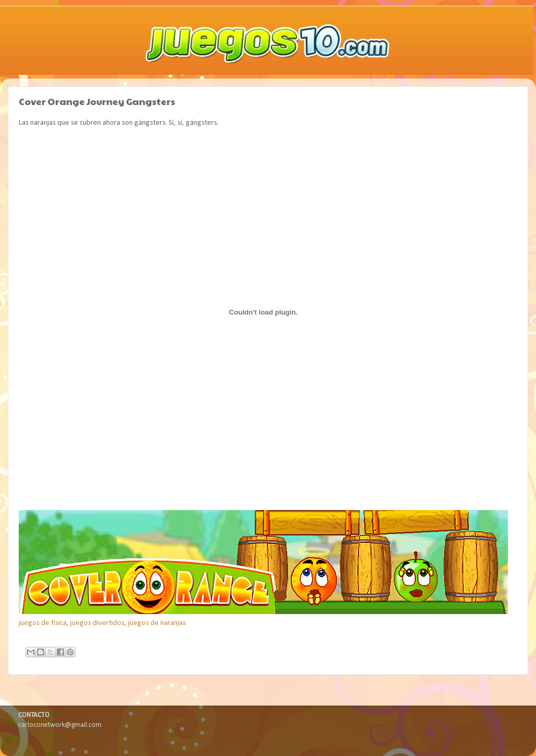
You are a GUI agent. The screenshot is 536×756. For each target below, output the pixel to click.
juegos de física (43, 623)
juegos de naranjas (157, 623)
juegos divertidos (97, 623)
